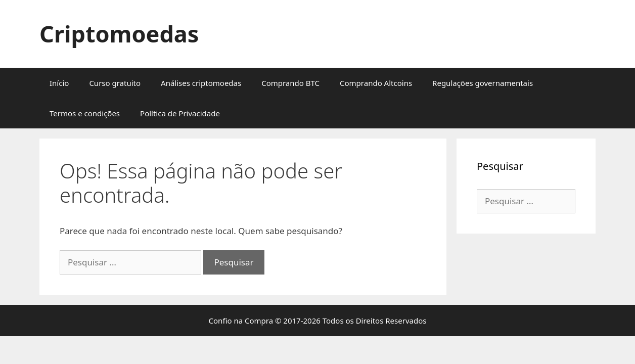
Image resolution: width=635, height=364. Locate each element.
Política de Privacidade (180, 113)
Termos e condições (85, 113)
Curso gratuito (115, 83)
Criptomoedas (119, 34)
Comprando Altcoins (376, 83)
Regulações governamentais (483, 83)
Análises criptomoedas (201, 83)
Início (59, 83)
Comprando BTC (290, 83)
